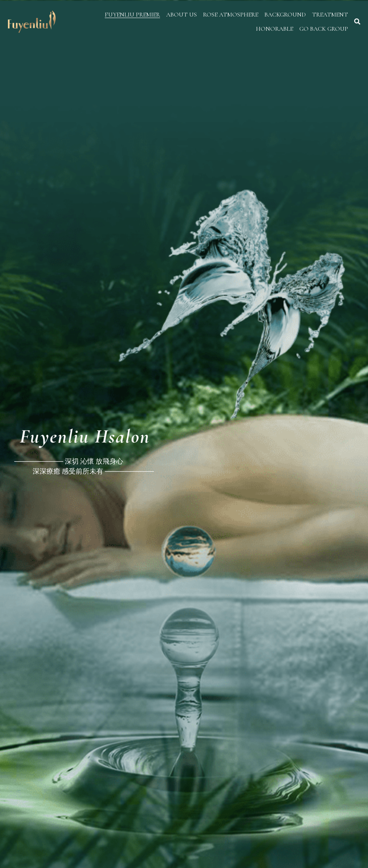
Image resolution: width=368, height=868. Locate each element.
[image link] (32, 21)
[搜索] (357, 22)
